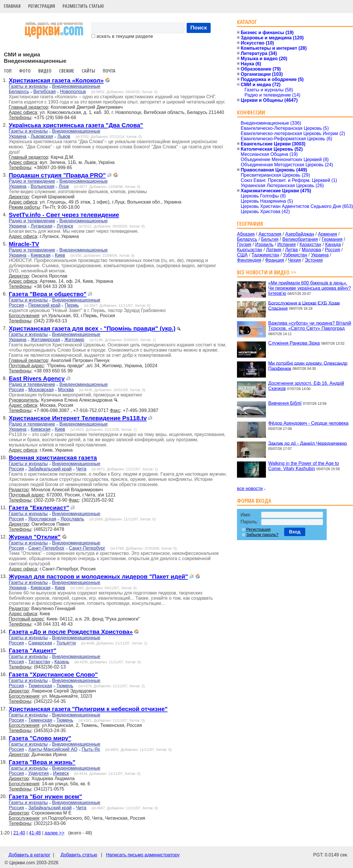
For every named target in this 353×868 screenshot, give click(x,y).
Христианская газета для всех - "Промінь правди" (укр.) (92, 328)
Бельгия (270, 239)
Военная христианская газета (53, 458)
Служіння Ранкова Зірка (294, 343)
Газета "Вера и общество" (48, 294)
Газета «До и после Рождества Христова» (71, 632)
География (250, 224)
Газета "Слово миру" (40, 738)
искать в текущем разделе (122, 36)
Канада (333, 244)
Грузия (244, 244)
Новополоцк (73, 92)
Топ (8, 71)
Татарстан (39, 662)
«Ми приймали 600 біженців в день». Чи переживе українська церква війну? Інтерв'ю (310, 288)
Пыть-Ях (91, 749)
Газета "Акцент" (32, 650)
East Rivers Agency (37, 378)
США (242, 255)
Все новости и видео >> (267, 272)
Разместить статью (83, 6)
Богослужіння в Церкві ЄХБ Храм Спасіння (304, 305)
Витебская (44, 92)
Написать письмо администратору (143, 855)
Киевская (41, 255)
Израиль (264, 244)
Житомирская (45, 340)
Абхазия (246, 234)
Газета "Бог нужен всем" (45, 796)
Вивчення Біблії (285, 403)
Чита (81, 469)
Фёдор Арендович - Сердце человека (308, 423)
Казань (62, 662)
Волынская (43, 186)
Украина (18, 136)
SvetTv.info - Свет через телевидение (64, 215)
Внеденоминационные (76, 86)
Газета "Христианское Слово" (53, 674)
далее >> (55, 833)
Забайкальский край (50, 469)
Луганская (42, 226)
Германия (332, 239)
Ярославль (72, 519)
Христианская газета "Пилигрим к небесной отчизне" (88, 709)
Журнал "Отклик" (35, 537)
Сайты (88, 71)
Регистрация (42, 6)
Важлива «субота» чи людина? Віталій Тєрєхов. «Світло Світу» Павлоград (310, 326)
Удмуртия (39, 773)
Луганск (65, 226)
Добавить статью (79, 855)
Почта (109, 71)
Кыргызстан (250, 250)
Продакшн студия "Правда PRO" (57, 175)
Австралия (270, 234)
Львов (64, 136)
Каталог (247, 22)
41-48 (35, 833)
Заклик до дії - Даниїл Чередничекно (308, 443)
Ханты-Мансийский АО (53, 749)
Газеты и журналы (28, 86)
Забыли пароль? (262, 535)
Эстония (314, 260)
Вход (295, 532)
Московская (41, 390)
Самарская (40, 643)
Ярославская (42, 519)
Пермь (72, 305)
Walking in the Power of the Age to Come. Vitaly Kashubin (304, 466)
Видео (45, 71)
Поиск (199, 28)
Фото (25, 71)
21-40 (19, 833)
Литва (291, 250)
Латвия (274, 250)
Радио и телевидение (32, 181)
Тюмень (65, 686)
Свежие (67, 71)
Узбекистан (295, 255)
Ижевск (61, 773)
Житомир (75, 340)
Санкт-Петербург (46, 548)
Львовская (42, 136)
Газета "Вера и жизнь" (42, 762)
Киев (60, 255)
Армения (328, 234)
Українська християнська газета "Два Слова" (76, 125)
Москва (66, 390)
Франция (275, 260)
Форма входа (254, 501)
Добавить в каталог (29, 855)
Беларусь (19, 92)
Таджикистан (265, 255)
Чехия (294, 260)
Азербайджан (300, 234)
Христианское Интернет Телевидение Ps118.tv (78, 418)
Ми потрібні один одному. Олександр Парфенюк (308, 366)
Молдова (311, 250)
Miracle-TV (24, 244)
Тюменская (40, 686)
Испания (286, 244)
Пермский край (44, 305)
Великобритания (300, 239)
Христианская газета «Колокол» (56, 80)
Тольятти (66, 643)
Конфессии (251, 112)
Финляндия (249, 260)
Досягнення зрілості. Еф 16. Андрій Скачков (306, 386)
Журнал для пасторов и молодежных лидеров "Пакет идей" (98, 576)
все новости (250, 489)
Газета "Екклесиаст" (39, 508)
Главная (12, 6)
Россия (16, 305)
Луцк (64, 186)
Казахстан (310, 244)
